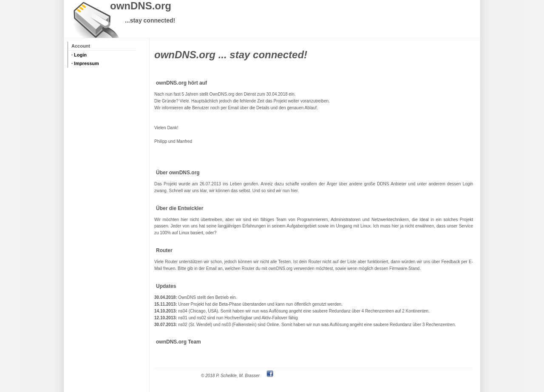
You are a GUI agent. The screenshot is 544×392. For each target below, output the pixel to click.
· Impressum (85, 63)
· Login (79, 55)
